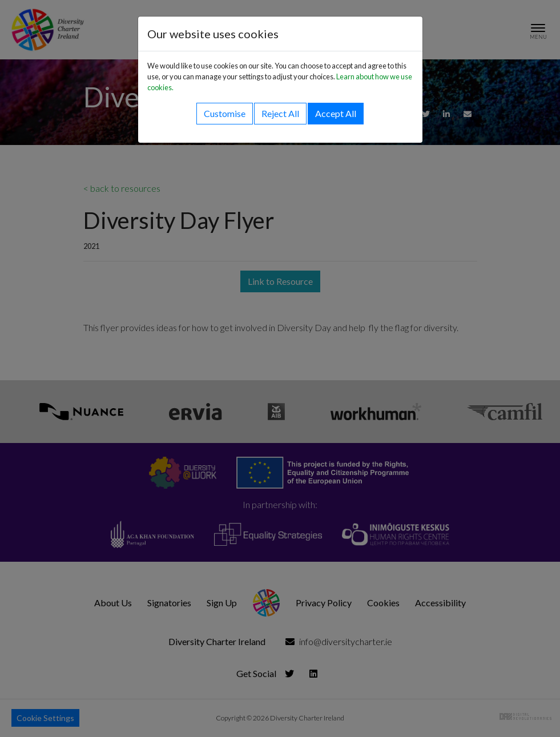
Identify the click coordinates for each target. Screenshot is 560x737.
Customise (225, 113)
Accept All (336, 113)
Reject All (280, 113)
